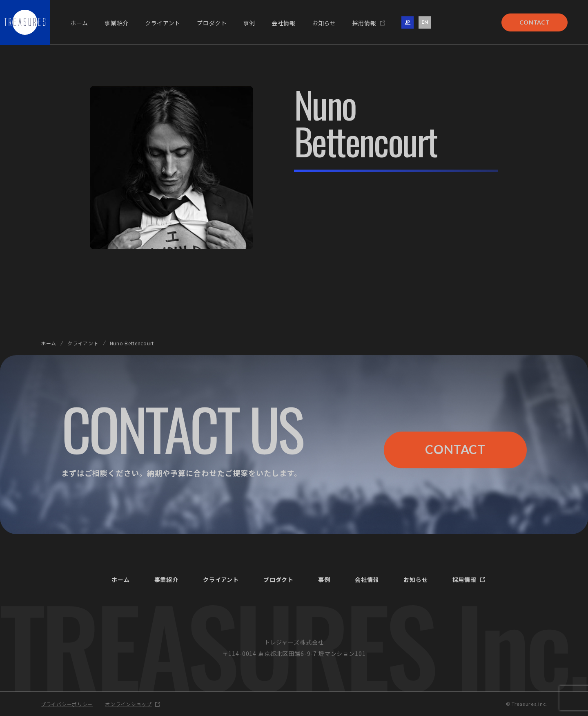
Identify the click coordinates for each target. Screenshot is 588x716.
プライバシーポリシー (67, 704)
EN (425, 22)
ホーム (49, 343)
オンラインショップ (128, 704)
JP (408, 22)
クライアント (83, 343)
